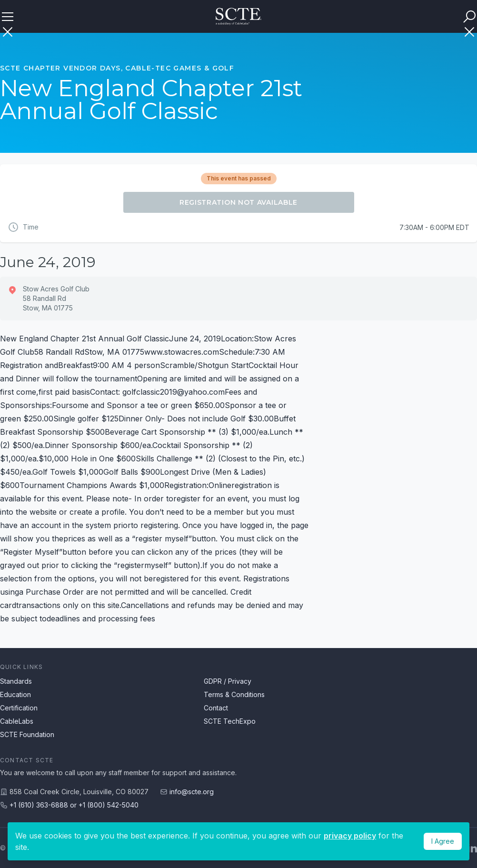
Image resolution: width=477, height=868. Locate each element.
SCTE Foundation (27, 734)
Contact (216, 708)
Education (15, 694)
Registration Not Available (238, 202)
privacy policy (350, 836)
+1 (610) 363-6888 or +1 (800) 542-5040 (74, 805)
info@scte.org (192, 792)
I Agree (443, 841)
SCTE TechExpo (230, 721)
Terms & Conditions (234, 694)
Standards (16, 681)
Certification (19, 708)
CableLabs (17, 721)
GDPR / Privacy (228, 681)
